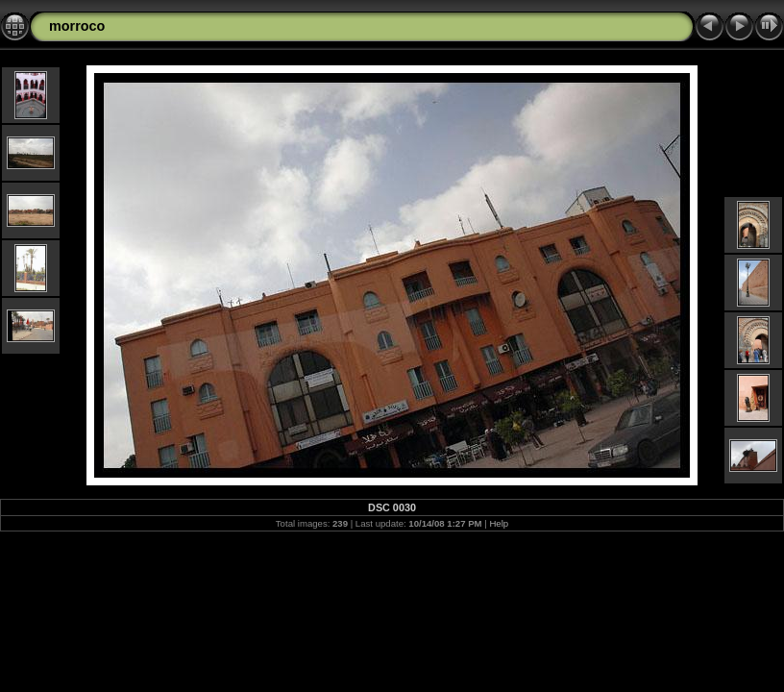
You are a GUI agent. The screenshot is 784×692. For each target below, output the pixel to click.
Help (499, 523)
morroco (77, 26)
